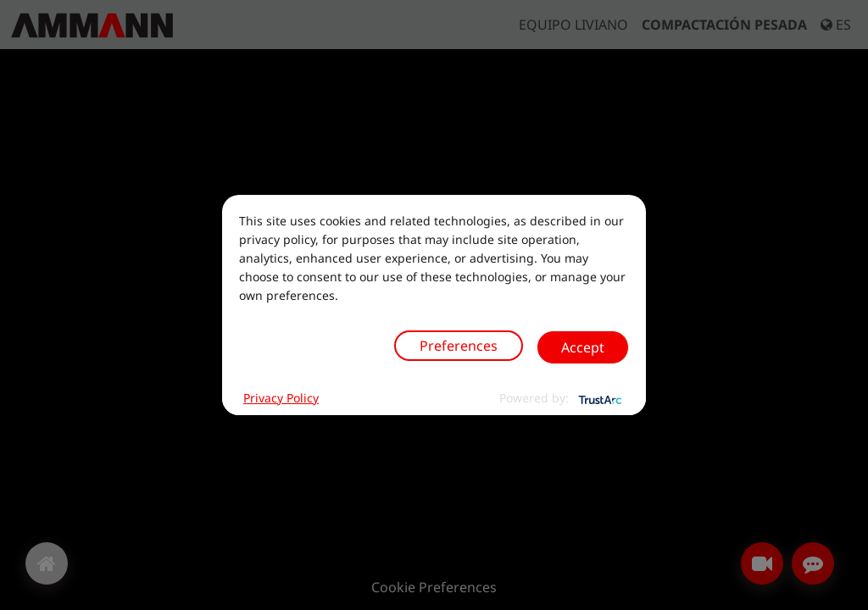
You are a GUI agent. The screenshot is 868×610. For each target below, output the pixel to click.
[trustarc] (598, 398)
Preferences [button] (459, 346)
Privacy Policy (281, 398)
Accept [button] (583, 347)
